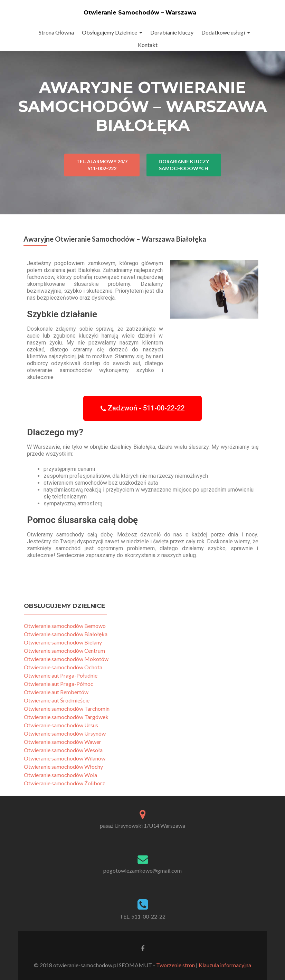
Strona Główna (56, 32)
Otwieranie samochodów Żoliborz (64, 783)
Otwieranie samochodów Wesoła (63, 750)
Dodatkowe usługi (223, 32)
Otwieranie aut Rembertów (56, 692)
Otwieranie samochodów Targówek (66, 717)
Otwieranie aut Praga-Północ (59, 684)
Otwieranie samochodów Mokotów (66, 659)
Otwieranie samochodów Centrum (64, 651)
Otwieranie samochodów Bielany (63, 642)
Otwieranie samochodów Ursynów (65, 733)
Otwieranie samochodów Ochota (63, 667)
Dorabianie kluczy (172, 32)
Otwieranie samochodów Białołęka (66, 634)
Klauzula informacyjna (225, 965)
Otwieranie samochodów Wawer (63, 742)
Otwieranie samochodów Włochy (63, 766)
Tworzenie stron (175, 965)
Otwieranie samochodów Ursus (61, 725)
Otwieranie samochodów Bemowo (65, 626)
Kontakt (148, 45)
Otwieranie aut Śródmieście (57, 700)
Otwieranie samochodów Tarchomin (67, 709)
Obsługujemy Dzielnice (110, 32)
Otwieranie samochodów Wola (60, 775)
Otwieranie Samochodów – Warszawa (140, 13)
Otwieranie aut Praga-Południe (61, 675)
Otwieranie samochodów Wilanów (65, 758)
